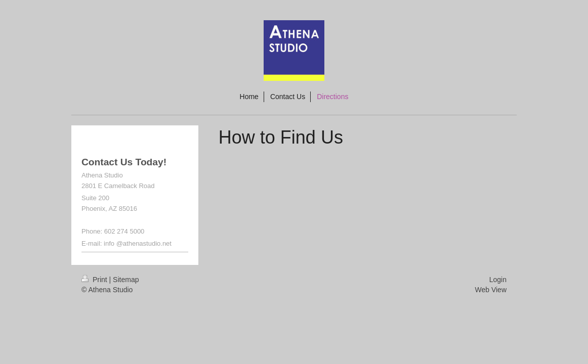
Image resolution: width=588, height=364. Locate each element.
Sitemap (126, 280)
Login (498, 280)
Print (95, 280)
